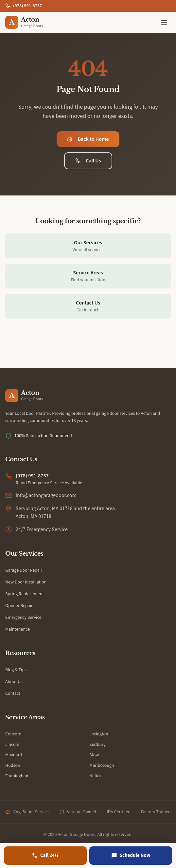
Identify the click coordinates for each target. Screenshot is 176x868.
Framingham (17, 776)
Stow (94, 755)
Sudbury (97, 745)
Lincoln (12, 745)
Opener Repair (19, 606)
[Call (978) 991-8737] (45, 856)
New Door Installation (26, 582)
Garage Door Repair (24, 570)
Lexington (99, 734)
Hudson (13, 766)
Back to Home (88, 139)
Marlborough (102, 766)
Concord (13, 734)
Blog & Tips (16, 670)
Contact (13, 693)
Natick (95, 776)
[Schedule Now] (131, 856)
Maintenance (18, 629)
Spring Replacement (25, 594)
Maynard (14, 755)
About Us (14, 682)
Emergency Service (23, 618)
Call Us (88, 161)
